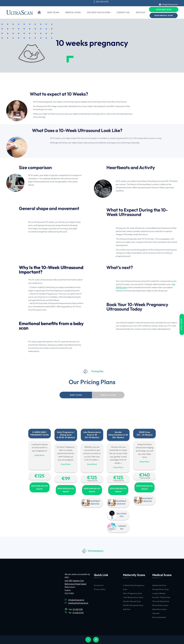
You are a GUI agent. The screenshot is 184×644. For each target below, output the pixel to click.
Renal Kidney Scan (160, 605)
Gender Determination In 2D (118, 433)
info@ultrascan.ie (168, 4)
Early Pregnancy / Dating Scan (66, 433)
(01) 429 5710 (101, 2)
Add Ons (127, 609)
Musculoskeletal (159, 617)
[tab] (76, 395)
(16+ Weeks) (118, 437)
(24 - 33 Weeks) (145, 435)
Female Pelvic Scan (161, 589)
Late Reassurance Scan (133, 597)
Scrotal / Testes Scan (161, 597)
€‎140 (145, 475)
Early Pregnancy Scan (133, 593)
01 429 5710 (78, 613)
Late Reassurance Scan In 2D (92, 433)
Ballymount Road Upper (76, 584)
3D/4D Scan (144, 432)
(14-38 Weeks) (92, 437)
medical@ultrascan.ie (78, 603)
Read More (39, 455)
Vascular (156, 613)
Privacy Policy (100, 589)
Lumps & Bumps (159, 593)
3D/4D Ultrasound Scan (133, 605)
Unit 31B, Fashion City (74, 581)
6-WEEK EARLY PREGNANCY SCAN (40, 433)
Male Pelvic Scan (160, 609)
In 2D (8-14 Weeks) (66, 437)
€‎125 (39, 476)
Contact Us (99, 585)
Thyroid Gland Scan (161, 601)
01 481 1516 (78, 609)
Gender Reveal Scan (132, 601)
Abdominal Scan (159, 585)
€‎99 (66, 478)
